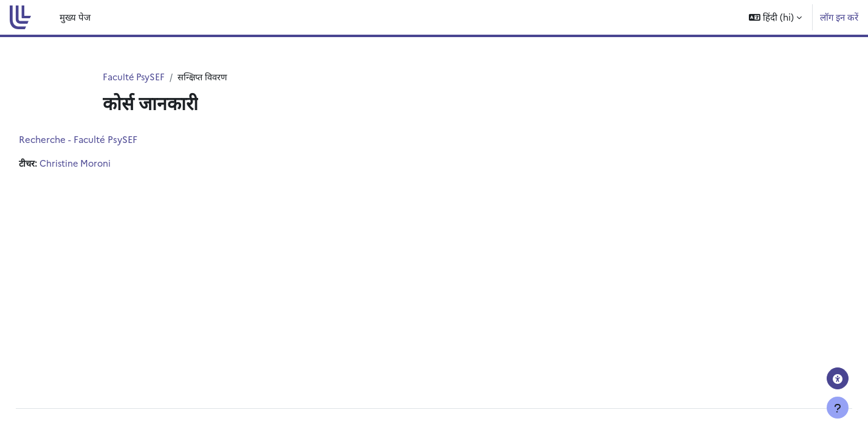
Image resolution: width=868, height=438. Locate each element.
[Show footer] (838, 408)
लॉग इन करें (839, 17)
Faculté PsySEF (135, 77)
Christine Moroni (105, 164)
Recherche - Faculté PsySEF (105, 140)
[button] (775, 17)
